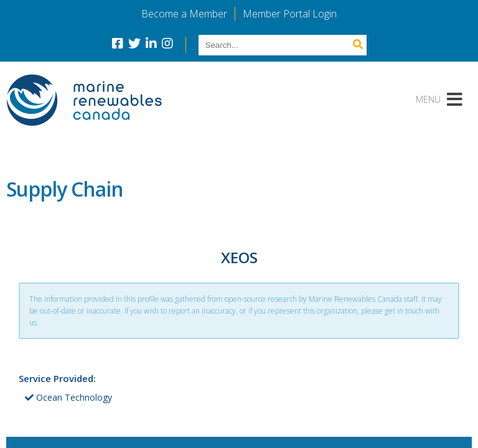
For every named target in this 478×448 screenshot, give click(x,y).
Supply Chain (65, 189)
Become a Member (184, 14)
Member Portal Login (290, 14)
